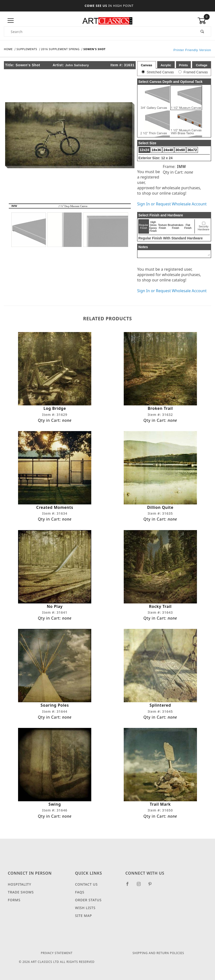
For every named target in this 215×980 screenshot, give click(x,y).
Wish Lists (85, 908)
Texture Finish (162, 226)
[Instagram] (141, 886)
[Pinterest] (152, 886)
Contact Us (87, 885)
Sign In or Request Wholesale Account (172, 204)
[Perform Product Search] (202, 32)
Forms (14, 900)
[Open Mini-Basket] (204, 21)
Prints (183, 65)
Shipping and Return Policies (158, 953)
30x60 (180, 150)
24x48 (168, 150)
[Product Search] (99, 32)
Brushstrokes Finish (175, 226)
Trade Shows (21, 892)
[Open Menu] (11, 21)
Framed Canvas (196, 72)
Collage (202, 65)
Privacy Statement (57, 953)
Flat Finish (188, 226)
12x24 (144, 150)
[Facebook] (129, 886)
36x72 (192, 150)
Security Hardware (204, 228)
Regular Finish (144, 226)
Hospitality (20, 885)
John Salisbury (77, 65)
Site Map (84, 916)
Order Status (88, 900)
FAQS (80, 892)
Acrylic (166, 65)
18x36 (156, 150)
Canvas (146, 65)
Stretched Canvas (160, 72)
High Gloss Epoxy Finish (153, 226)
